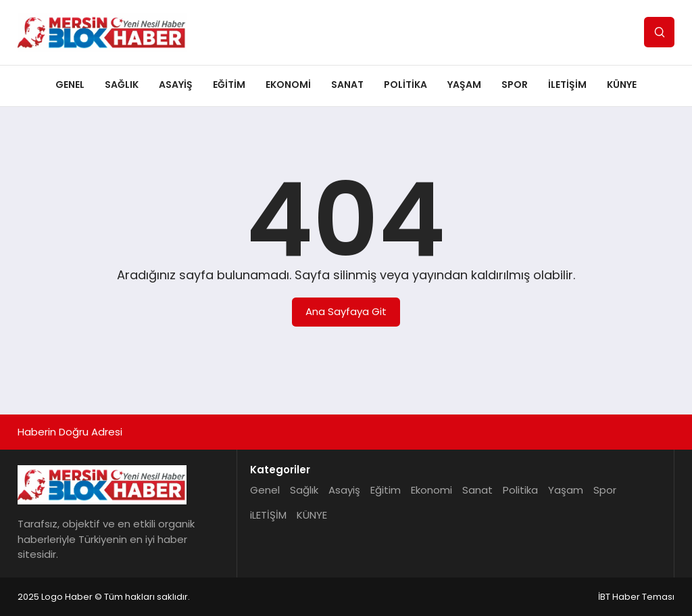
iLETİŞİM (567, 85)
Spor (515, 85)
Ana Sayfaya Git (346, 311)
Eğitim (229, 85)
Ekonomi (288, 85)
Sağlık (122, 85)
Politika (405, 85)
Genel (70, 85)
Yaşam (464, 85)
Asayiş (176, 85)
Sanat (347, 85)
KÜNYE (622, 85)
